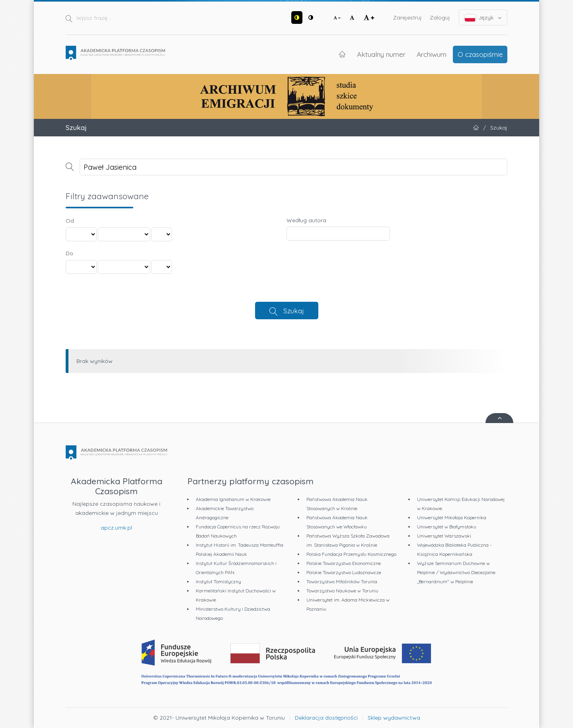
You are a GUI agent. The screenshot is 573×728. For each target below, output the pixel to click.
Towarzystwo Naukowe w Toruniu (342, 591)
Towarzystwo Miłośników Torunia (342, 581)
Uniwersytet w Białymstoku (447, 527)
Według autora (306, 220)
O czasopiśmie (480, 54)
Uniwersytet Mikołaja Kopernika (452, 517)
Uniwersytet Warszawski (444, 536)
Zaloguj (440, 17)
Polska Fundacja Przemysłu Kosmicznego (351, 554)
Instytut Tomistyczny (218, 581)
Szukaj (294, 311)
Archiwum (432, 54)
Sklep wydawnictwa (394, 718)
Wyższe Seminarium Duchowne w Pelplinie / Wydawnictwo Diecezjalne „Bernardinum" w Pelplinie (456, 572)
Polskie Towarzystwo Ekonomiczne (344, 563)
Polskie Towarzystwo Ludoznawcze (344, 572)
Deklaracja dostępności (326, 718)
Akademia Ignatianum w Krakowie (233, 499)
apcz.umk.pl (116, 528)
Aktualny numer (381, 54)
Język (483, 18)
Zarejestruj (407, 17)
